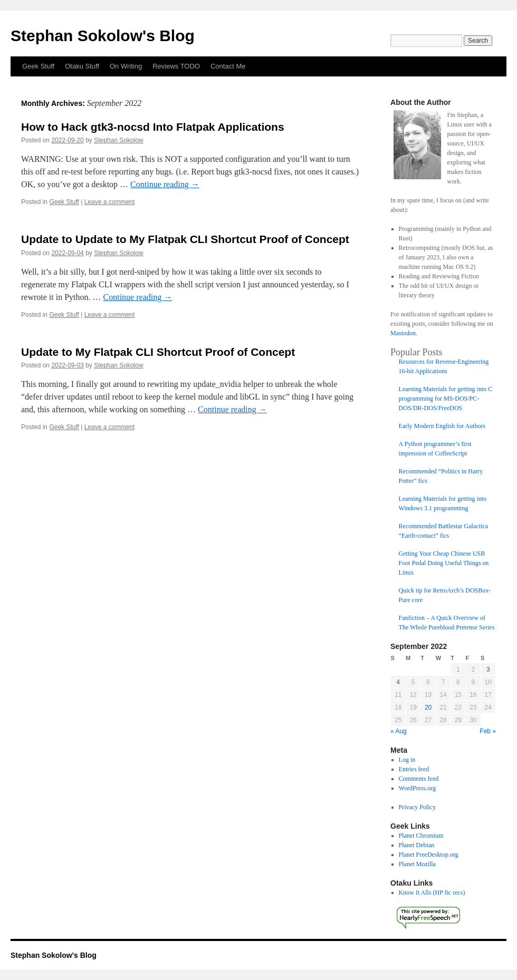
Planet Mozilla (417, 864)
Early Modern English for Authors (442, 426)
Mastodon (403, 333)
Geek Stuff (38, 66)
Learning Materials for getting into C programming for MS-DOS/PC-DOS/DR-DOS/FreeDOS (446, 399)
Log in (407, 760)
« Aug (399, 731)
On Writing (126, 66)
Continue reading (165, 184)
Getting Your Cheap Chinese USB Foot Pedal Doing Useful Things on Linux (444, 563)
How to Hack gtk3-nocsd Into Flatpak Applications (153, 127)
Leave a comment (109, 202)
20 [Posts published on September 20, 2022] (428, 707)
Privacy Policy (417, 807)
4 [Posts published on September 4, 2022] (398, 682)
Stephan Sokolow (118, 140)
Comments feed (419, 779)
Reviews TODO (176, 66)
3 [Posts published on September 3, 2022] (488, 669)
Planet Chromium (421, 836)
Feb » (488, 731)
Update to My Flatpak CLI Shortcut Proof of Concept (158, 352)
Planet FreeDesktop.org (429, 855)
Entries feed (414, 769)
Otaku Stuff (82, 66)
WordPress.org (417, 788)
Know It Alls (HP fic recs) (432, 892)
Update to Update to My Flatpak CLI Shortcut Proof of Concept (185, 239)
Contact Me (228, 66)
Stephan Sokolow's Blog (103, 36)
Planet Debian (417, 845)
